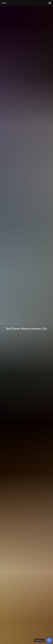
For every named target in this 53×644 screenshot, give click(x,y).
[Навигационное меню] (50, 3)
